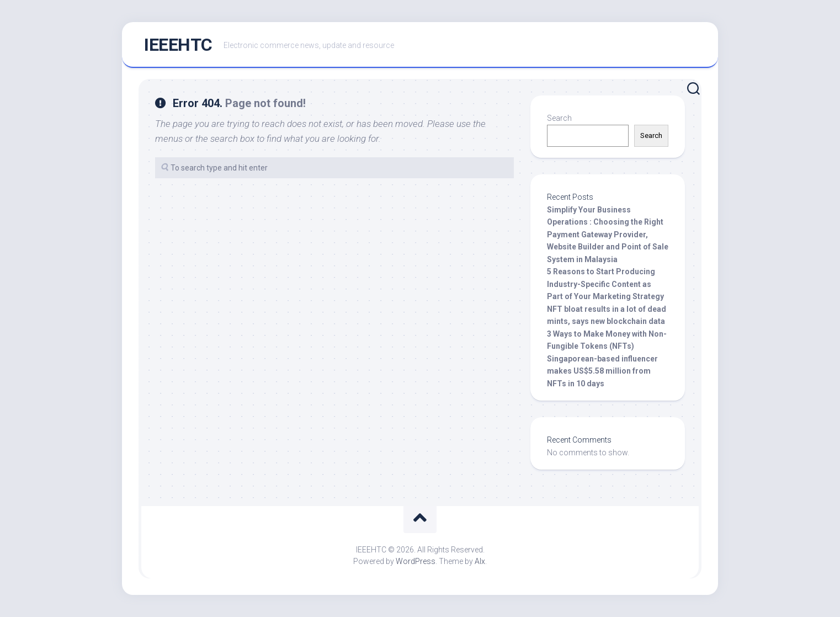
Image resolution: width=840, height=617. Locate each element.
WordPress (416, 561)
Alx (480, 561)
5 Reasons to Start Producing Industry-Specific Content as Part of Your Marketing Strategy (605, 284)
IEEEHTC (178, 45)
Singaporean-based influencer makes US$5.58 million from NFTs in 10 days (602, 371)
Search (559, 118)
